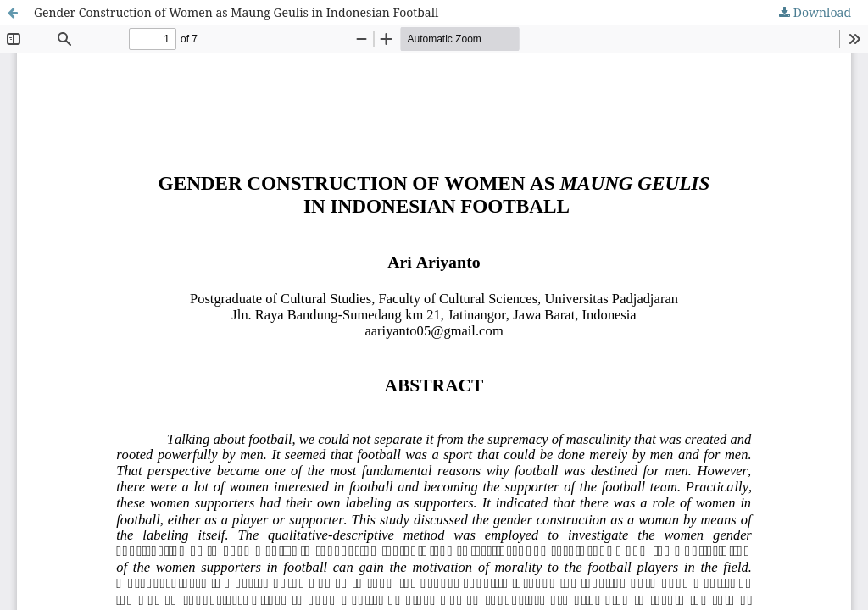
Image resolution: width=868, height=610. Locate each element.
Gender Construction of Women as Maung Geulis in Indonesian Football (236, 12)
